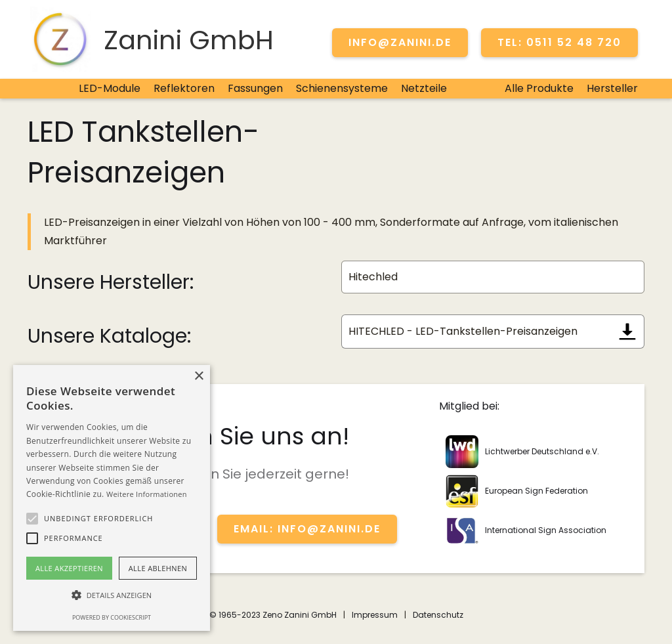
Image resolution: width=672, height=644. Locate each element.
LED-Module (110, 88)
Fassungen (255, 88)
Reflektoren (184, 88)
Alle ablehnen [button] (158, 568)
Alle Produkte (539, 88)
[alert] (112, 498)
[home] (151, 39)
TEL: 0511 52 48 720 (559, 42)
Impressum (375, 615)
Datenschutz (438, 615)
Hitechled (373, 277)
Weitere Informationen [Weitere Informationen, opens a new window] (147, 494)
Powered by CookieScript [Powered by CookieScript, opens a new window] (112, 617)
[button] (32, 519)
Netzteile (424, 88)
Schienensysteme (342, 88)
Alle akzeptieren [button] (69, 568)
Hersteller (612, 88)
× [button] (199, 376)
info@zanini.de (400, 42)
